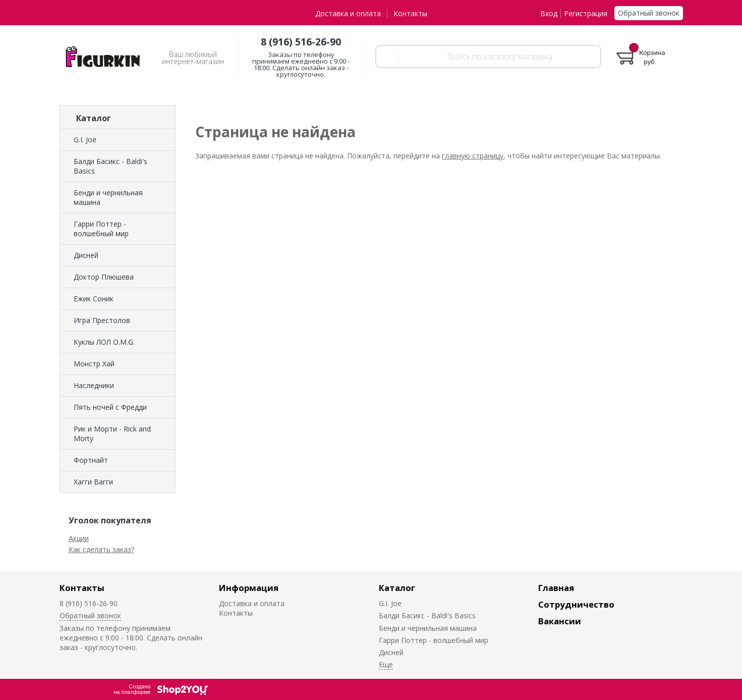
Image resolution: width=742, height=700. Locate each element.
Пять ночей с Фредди (110, 407)
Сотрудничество (576, 604)
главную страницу (473, 156)
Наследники (94, 385)
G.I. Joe (85, 140)
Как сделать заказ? (101, 549)
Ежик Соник (94, 299)
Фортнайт (91, 460)
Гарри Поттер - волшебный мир (101, 229)
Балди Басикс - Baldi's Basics (110, 166)
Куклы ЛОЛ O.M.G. (104, 342)
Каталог (397, 588)
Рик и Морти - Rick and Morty (112, 434)
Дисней (86, 255)
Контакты (410, 13)
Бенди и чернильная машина (108, 197)
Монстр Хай (94, 364)
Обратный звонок (649, 13)
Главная (556, 588)
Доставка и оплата (348, 13)
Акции (79, 538)
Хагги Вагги (93, 482)
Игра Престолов (102, 320)
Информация (249, 588)
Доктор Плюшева (104, 277)
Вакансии (560, 621)
